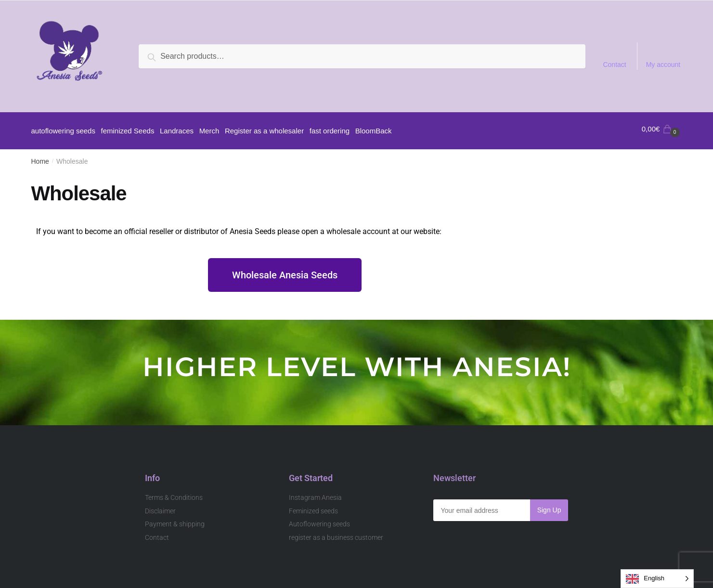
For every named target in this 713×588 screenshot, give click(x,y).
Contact (614, 65)
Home (40, 158)
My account (663, 65)
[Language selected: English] (657, 579)
